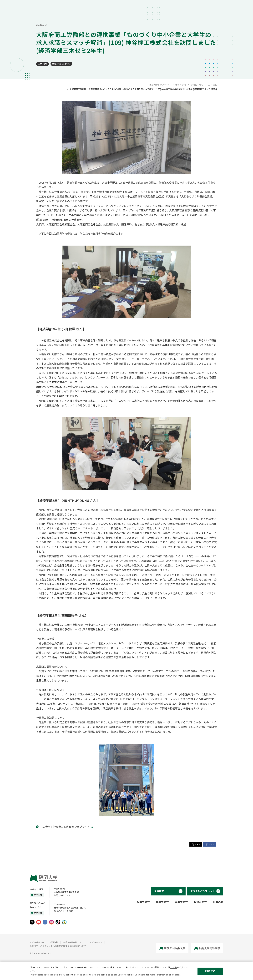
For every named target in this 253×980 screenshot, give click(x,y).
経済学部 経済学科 (61, 64)
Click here (140, 975)
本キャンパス (36, 889)
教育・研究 (180, 85)
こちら (174, 967)
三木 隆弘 (43, 64)
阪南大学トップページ (160, 85)
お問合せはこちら (62, 895)
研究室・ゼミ (197, 85)
